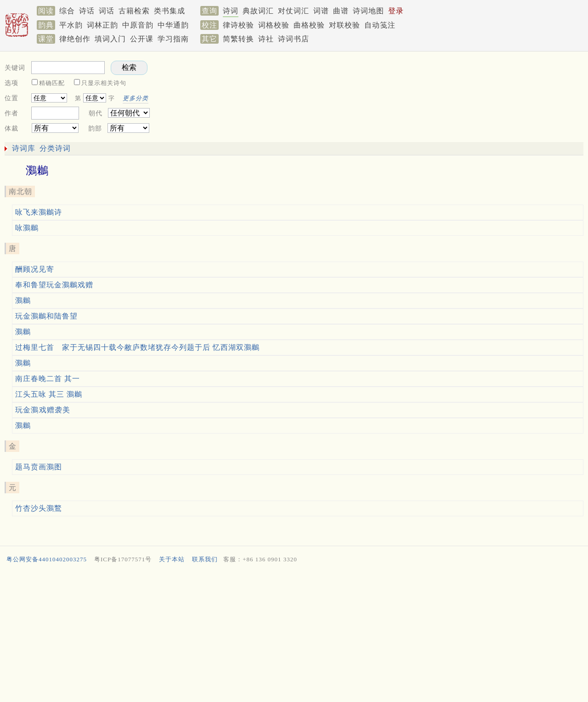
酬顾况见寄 (35, 269)
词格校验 (274, 25)
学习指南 (173, 39)
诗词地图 (368, 11)
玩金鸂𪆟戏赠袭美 (43, 410)
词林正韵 (102, 25)
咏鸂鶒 (27, 228)
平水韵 (71, 25)
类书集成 (170, 11)
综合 (67, 11)
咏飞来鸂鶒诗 (39, 212)
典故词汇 (258, 11)
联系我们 (205, 559)
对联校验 (345, 25)
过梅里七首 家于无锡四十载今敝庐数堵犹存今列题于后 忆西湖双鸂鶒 (137, 347)
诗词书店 (294, 39)
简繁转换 (238, 39)
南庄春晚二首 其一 (48, 379)
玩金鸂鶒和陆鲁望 (46, 316)
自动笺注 (380, 25)
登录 (396, 11)
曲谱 (341, 11)
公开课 (142, 39)
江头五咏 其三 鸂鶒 (49, 394)
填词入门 (110, 39)
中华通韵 (173, 25)
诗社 (266, 39)
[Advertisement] (423, 95)
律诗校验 (238, 25)
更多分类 (136, 98)
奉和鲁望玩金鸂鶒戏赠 (54, 285)
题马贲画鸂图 (39, 467)
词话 (107, 11)
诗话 (87, 11)
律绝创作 (75, 39)
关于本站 (172, 559)
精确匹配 (52, 83)
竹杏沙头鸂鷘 (39, 508)
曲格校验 (309, 25)
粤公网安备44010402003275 (47, 559)
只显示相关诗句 (104, 83)
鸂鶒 (23, 300)
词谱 (321, 11)
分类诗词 (55, 148)
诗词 (231, 11)
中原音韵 (138, 25)
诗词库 (24, 148)
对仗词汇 (294, 11)
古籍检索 (134, 11)
